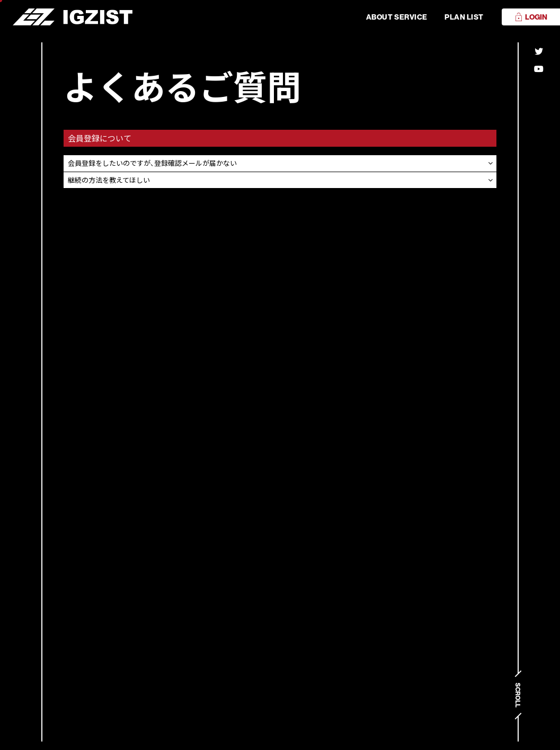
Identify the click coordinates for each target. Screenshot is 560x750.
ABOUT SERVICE (397, 17)
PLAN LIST (464, 17)
